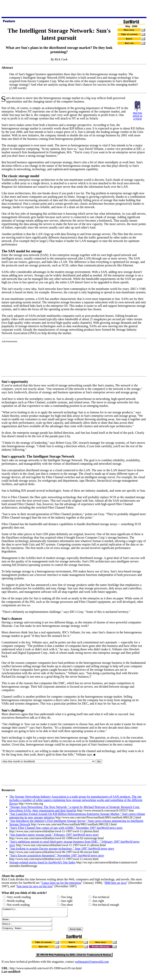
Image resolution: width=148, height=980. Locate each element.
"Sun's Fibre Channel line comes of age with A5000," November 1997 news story (66, 828)
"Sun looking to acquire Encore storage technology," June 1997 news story (62, 849)
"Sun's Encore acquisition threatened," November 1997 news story (57, 855)
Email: (30, 927)
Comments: (39, 913)
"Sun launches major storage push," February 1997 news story (54, 835)
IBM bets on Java (115, 883)
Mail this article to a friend (137, 116)
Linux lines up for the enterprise (61, 883)
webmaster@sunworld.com (92, 965)
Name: (30, 922)
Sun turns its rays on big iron (35, 886)
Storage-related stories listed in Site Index (42, 862)
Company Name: (30, 932)
